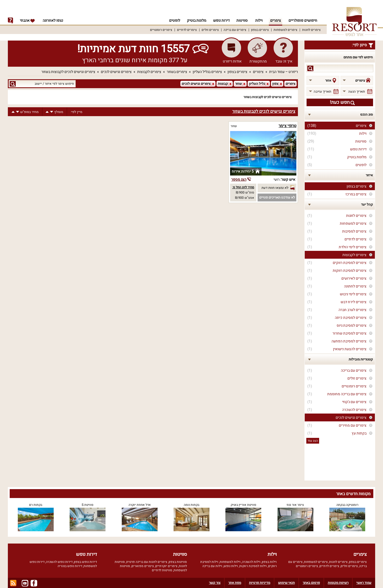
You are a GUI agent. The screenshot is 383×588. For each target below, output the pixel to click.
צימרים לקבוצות (149, 72)
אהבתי (27, 21)
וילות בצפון (269, 562)
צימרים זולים (210, 30)
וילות (259, 21)
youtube (25, 583)
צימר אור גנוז (295, 505)
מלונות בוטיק (195, 21)
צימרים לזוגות (311, 30)
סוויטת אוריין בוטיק (243, 505)
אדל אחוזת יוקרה (140, 505)
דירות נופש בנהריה (70, 566)
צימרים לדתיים (187, 30)
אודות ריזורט (232, 61)
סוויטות (242, 21)
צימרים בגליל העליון (207, 72)
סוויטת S (88, 505)
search (310, 68)
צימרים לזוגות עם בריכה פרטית (147, 562)
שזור (234, 126)
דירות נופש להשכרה (59, 562)
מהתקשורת (258, 61)
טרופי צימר (287, 126)
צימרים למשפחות (285, 30)
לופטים (172, 21)
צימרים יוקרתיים (166, 566)
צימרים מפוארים (143, 566)
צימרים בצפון (260, 30)
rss (13, 583)
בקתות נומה (192, 505)
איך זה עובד (284, 61)
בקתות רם (36, 505)
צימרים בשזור (177, 72)
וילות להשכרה (251, 562)
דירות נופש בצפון (85, 562)
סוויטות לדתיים (162, 570)
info (10, 21)
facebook (34, 583)
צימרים (276, 21)
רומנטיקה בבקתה (347, 505)
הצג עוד (313, 441)
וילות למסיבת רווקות (253, 566)
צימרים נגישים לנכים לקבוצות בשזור (68, 72)
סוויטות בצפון (178, 562)
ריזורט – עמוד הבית (284, 72)
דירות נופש (221, 21)
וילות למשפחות (230, 562)
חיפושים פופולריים (303, 21)
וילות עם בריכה (212, 566)
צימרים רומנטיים (161, 30)
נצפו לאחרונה (53, 21)
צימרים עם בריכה (235, 30)
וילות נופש (231, 566)
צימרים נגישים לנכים (116, 72)
